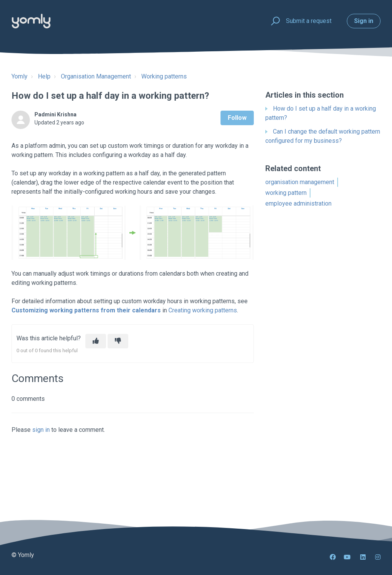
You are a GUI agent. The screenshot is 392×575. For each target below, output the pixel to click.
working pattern (286, 193)
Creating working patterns (203, 310)
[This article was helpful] (96, 341)
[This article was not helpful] (118, 341)
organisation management (300, 182)
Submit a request (309, 21)
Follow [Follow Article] (237, 118)
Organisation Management (96, 76)
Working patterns (164, 76)
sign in (41, 430)
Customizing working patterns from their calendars (86, 310)
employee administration (298, 203)
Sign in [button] (364, 21)
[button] (274, 21)
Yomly (20, 76)
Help (44, 76)
